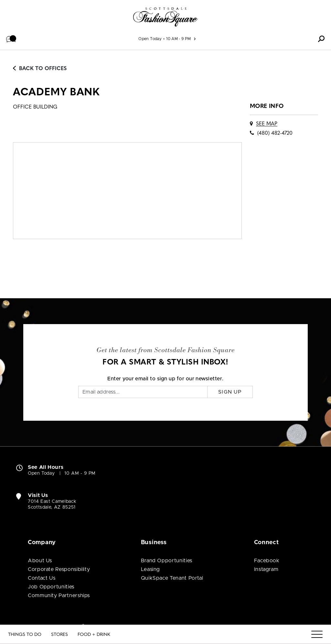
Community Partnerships (59, 596)
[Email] (143, 392)
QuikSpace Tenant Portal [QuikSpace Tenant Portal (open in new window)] (172, 578)
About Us (40, 561)
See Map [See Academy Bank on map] (267, 124)
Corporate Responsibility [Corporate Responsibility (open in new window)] (59, 569)
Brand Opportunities (167, 561)
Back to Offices (40, 69)
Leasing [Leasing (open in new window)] (150, 569)
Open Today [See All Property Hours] (150, 39)
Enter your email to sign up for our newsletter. (165, 379)
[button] (11, 39)
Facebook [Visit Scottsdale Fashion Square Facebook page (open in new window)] (267, 561)
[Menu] (317, 635)
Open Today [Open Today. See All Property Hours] (41, 473)
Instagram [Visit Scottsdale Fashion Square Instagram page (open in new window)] (266, 569)
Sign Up (230, 392)
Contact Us (42, 578)
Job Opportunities (51, 587)
